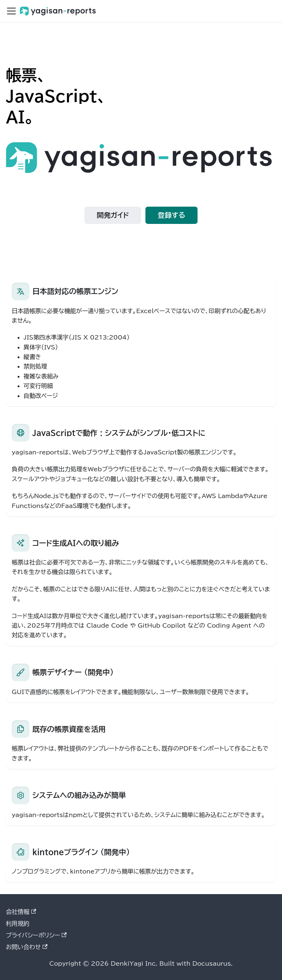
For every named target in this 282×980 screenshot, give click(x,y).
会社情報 (21, 912)
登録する (172, 215)
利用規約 (18, 923)
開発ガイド (113, 215)
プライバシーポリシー (36, 935)
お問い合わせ (27, 947)
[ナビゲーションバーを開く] (11, 11)
